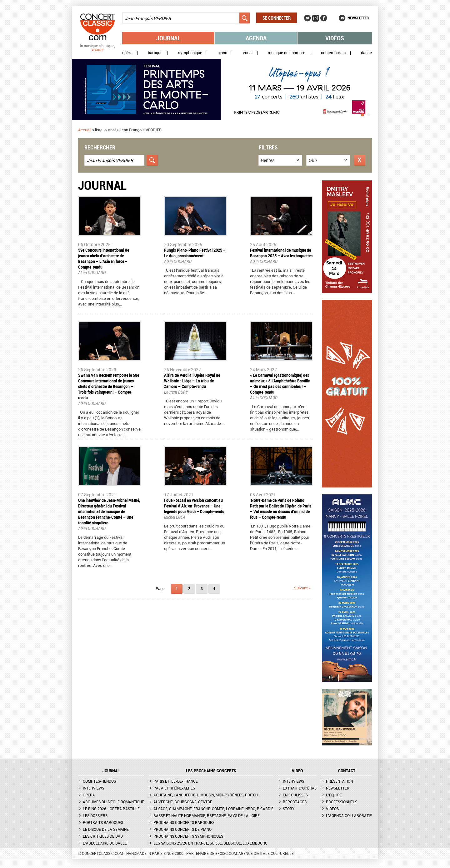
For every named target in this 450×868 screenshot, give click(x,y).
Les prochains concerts (211, 771)
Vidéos (335, 38)
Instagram (316, 18)
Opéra (127, 53)
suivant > (302, 588)
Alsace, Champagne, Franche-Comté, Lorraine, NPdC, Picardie (213, 809)
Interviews (93, 788)
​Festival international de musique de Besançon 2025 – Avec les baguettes (281, 253)
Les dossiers (95, 815)
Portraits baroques (103, 822)
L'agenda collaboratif (349, 815)
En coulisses (295, 795)
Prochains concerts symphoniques (188, 836)
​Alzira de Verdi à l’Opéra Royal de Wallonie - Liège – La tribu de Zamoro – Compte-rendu (192, 381)
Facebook (324, 18)
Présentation (339, 781)
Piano (222, 53)
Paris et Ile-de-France (176, 781)
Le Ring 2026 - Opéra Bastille (111, 809)
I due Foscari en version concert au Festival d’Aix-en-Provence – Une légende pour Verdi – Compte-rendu (194, 506)
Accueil (85, 130)
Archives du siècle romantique (113, 802)
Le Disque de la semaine (106, 829)
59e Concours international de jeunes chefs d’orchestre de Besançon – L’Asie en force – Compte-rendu (104, 258)
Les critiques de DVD (103, 836)
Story (289, 809)
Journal (168, 38)
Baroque (155, 53)
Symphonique (190, 53)
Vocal (248, 53)
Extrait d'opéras (300, 788)
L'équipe (334, 795)
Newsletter (358, 18)
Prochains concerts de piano (182, 829)
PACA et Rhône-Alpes (174, 788)
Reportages (295, 802)
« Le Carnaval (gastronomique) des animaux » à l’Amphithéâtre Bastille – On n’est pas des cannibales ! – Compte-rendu (280, 384)
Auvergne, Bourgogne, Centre (183, 802)
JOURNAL (111, 771)
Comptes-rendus (99, 781)
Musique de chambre (287, 53)
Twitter (307, 18)
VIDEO (297, 771)
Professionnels (342, 802)
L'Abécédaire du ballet (106, 843)
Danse (366, 53)
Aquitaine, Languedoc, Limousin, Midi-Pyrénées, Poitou (206, 795)
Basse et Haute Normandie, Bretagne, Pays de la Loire (207, 815)
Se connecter (277, 18)
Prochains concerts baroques (184, 822)
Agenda (256, 38)
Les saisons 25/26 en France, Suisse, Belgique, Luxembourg (210, 843)
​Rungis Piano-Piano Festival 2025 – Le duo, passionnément (195, 253)
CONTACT (347, 771)
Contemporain (333, 53)
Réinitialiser (360, 160)
